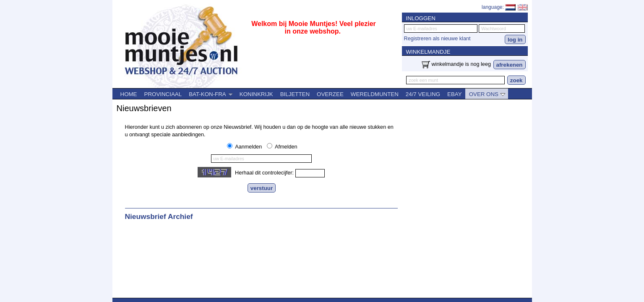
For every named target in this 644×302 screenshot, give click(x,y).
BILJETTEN (295, 94)
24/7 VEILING (423, 94)
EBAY (455, 94)
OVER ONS (487, 94)
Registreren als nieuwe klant (437, 39)
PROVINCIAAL (163, 94)
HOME (129, 94)
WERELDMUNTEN (375, 94)
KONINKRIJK (256, 94)
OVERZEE (330, 94)
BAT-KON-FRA (211, 94)
